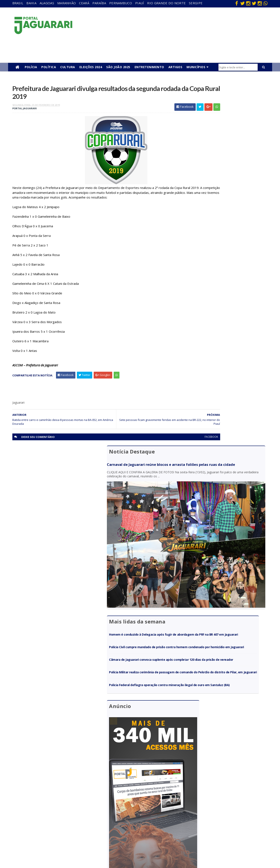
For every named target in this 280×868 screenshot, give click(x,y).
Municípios (196, 67)
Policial (139, 823)
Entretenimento (149, 67)
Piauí (140, 3)
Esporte (139, 805)
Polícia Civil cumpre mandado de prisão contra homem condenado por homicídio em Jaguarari (226, 234)
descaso (62, 792)
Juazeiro (62, 817)
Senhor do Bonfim (69, 841)
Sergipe (196, 3)
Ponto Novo (65, 835)
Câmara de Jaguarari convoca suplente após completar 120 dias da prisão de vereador (224, 250)
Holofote (63, 805)
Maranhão (67, 3)
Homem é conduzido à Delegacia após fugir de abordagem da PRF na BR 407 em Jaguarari (226, 217)
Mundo (62, 823)
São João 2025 (118, 67)
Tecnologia (64, 848)
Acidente (63, 786)
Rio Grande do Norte (166, 3)
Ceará (84, 3)
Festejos (140, 811)
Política (49, 67)
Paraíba (99, 3)
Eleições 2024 (91, 67)
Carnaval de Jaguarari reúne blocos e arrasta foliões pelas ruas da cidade (223, 106)
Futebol (139, 817)
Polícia (31, 67)
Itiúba (61, 811)
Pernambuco (121, 3)
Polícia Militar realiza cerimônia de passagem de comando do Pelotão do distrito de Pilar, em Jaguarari (227, 269)
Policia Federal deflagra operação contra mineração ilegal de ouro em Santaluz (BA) (223, 287)
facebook (170, 447)
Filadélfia (63, 798)
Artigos (175, 67)
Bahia (31, 3)
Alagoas (47, 3)
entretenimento (145, 798)
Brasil (18, 3)
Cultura (68, 67)
